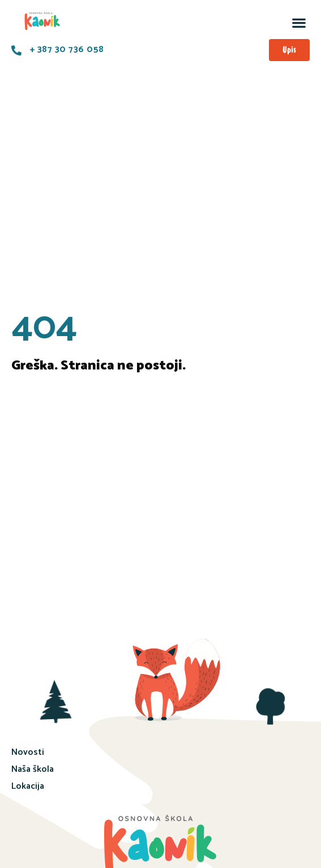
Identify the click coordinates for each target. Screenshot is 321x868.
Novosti (28, 752)
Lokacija (28, 786)
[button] (299, 22)
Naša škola (33, 769)
